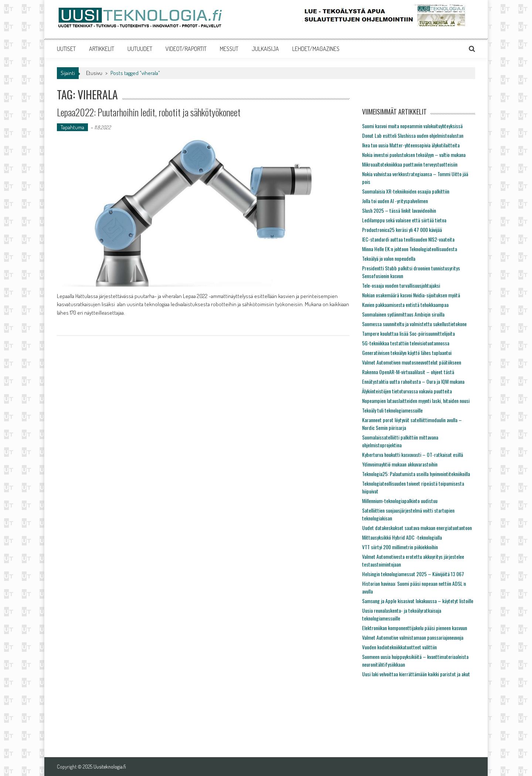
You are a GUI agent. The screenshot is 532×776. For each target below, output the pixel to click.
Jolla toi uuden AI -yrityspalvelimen (395, 201)
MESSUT (229, 49)
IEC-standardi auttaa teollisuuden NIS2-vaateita (408, 239)
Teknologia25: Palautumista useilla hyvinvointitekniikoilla (416, 474)
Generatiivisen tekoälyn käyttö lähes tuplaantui (407, 353)
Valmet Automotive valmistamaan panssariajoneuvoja (413, 637)
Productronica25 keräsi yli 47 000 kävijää (402, 230)
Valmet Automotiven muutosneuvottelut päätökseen (412, 362)
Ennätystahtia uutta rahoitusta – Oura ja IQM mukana (413, 381)
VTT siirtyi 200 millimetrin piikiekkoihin (400, 547)
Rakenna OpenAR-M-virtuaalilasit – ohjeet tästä (408, 372)
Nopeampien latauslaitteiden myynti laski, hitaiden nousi (416, 401)
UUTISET (66, 49)
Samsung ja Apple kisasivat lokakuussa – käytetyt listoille (418, 601)
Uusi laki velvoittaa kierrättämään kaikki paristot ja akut (416, 674)
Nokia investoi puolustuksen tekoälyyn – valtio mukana (414, 155)
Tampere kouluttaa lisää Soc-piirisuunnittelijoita (408, 333)
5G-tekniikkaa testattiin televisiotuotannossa (406, 343)
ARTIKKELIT (102, 49)
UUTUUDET (140, 49)
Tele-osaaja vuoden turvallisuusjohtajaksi (401, 285)
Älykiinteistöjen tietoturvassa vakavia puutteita (407, 391)
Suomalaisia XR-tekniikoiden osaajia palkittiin (406, 191)
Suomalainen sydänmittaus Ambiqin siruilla (403, 314)
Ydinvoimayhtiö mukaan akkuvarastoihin (400, 464)
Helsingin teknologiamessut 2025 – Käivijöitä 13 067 (413, 574)
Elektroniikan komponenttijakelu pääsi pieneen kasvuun (415, 628)
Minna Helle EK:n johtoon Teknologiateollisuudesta (410, 249)
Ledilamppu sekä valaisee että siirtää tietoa (404, 220)
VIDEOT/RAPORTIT (186, 49)
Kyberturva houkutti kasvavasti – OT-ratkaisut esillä (412, 454)
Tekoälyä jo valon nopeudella (389, 258)
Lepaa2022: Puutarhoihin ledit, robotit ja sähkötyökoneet (149, 112)
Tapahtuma (72, 127)
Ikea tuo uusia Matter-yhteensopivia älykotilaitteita (411, 145)
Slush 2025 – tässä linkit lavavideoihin (399, 210)
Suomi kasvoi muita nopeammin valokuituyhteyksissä (412, 126)
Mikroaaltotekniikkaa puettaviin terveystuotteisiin (410, 164)
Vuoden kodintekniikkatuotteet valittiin (399, 647)
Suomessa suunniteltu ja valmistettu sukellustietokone (414, 324)
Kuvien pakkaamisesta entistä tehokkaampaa (405, 305)
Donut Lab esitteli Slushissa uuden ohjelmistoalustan (413, 135)
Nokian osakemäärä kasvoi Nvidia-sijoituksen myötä (411, 295)
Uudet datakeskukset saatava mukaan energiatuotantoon (417, 528)
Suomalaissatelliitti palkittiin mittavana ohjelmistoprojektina (400, 441)
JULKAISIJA (265, 49)
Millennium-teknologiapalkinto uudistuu (400, 501)
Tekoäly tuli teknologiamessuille (392, 410)
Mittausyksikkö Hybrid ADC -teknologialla (402, 537)
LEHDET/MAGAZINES (316, 49)
